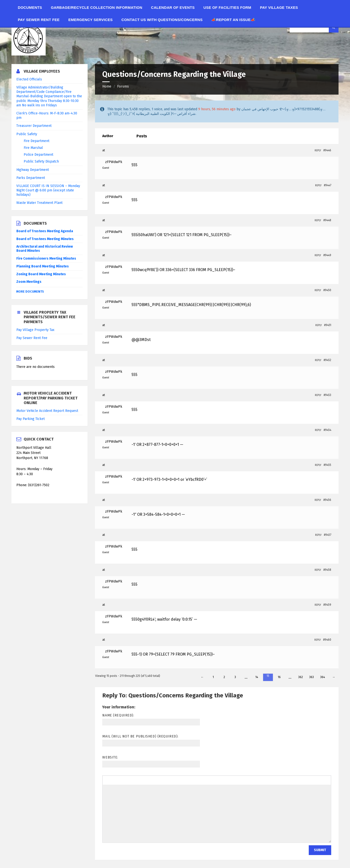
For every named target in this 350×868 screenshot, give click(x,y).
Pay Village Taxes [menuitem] (279, 7)
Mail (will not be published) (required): (140, 736)
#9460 (327, 640)
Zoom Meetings (29, 282)
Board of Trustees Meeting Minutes (45, 239)
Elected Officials (29, 79)
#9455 (327, 465)
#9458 (327, 570)
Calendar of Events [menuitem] (173, 7)
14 (257, 677)
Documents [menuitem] (30, 7)
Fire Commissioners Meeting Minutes (46, 258)
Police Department (38, 155)
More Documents (30, 292)
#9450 (327, 290)
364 (323, 677)
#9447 (328, 185)
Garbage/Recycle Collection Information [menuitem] (96, 7)
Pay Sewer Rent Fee (32, 338)
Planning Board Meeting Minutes (43, 266)
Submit (320, 850)
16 (279, 677)
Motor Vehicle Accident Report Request (47, 411)
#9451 (328, 325)
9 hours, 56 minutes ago (217, 109)
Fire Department (36, 141)
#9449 (327, 255)
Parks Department (31, 178)
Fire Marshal (33, 148)
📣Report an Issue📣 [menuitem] (233, 20)
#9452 (327, 360)
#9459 (327, 605)
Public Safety (27, 134)
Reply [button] (318, 151)
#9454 (327, 430)
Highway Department (33, 170)
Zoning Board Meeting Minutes (41, 274)
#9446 (327, 150)
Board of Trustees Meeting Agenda (45, 231)
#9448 (327, 220)
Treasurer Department (34, 126)
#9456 (327, 500)
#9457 (328, 535)
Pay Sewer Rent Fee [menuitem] (39, 20)
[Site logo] (29, 54)
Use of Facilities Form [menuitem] (227, 7)
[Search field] (314, 28)
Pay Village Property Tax (35, 330)
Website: (110, 757)
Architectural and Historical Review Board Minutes (45, 249)
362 (301, 677)
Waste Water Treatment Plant (39, 203)
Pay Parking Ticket (31, 419)
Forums (123, 86)
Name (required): (118, 715)
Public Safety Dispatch (41, 161)
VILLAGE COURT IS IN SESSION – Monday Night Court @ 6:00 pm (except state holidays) (48, 190)
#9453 (327, 395)
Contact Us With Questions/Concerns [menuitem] (162, 20)
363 (312, 677)
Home (107, 86)
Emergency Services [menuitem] (91, 20)
